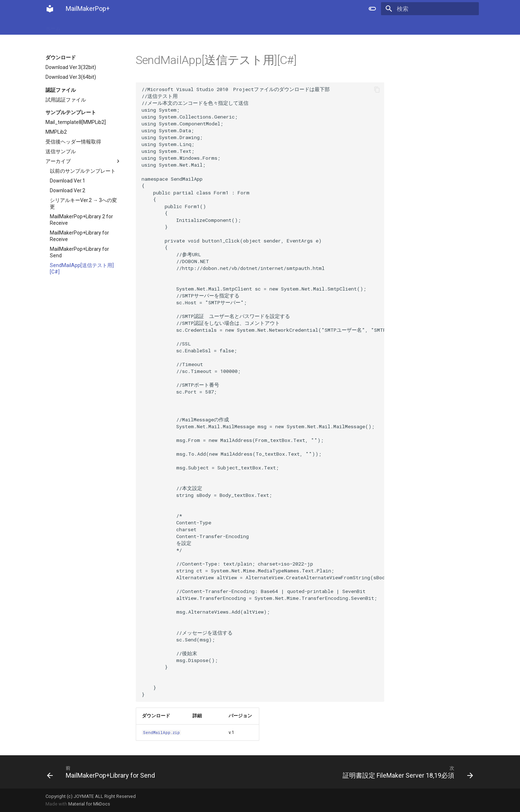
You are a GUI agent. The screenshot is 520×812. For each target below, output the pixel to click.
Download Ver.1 (68, 181)
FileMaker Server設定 (183, 26)
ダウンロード (134, 26)
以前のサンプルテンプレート (83, 171)
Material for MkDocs (89, 804)
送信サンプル (61, 151)
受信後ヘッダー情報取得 (73, 142)
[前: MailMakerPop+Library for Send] (151, 772)
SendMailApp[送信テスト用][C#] (82, 268)
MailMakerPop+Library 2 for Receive (81, 220)
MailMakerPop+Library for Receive (79, 236)
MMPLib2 (56, 132)
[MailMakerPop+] (50, 9)
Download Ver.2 (68, 190)
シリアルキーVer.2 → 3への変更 (83, 203)
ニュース (100, 26)
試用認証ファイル (66, 100)
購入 (75, 26)
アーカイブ (83, 161)
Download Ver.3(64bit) (71, 77)
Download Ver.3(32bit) (71, 67)
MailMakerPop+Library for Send (79, 252)
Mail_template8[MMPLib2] (76, 122)
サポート (227, 26)
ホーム (53, 26)
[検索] (437, 9)
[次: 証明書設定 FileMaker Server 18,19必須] (369, 772)
